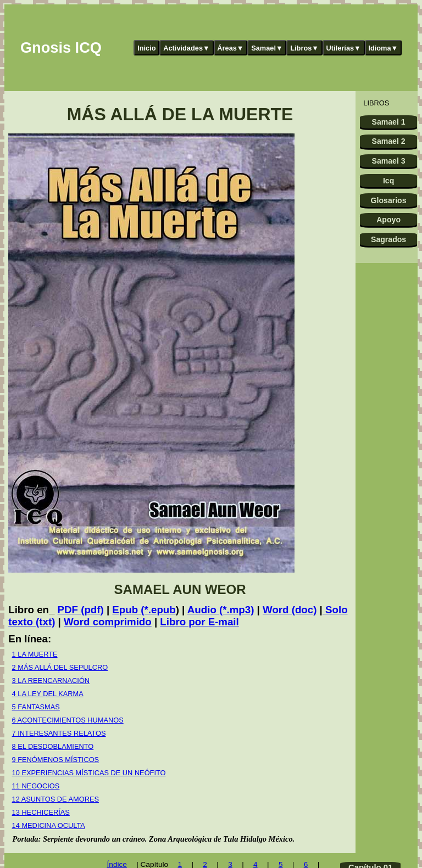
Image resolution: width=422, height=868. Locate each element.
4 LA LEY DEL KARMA (48, 694)
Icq (388, 181)
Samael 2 (389, 141)
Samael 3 (389, 161)
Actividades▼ (187, 48)
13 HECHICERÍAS (41, 812)
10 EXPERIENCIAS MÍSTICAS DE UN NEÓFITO (89, 773)
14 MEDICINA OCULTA (49, 825)
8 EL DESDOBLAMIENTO (53, 746)
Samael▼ (267, 48)
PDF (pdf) (81, 610)
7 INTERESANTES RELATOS (59, 733)
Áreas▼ (230, 48)
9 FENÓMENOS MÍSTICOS (56, 760)
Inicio (146, 48)
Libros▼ (304, 48)
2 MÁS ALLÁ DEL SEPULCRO (60, 667)
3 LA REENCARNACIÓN (51, 681)
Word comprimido (108, 622)
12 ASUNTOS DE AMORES (55, 799)
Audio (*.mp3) (221, 610)
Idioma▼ (383, 48)
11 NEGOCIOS (36, 786)
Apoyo (388, 220)
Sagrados (388, 239)
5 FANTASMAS (36, 707)
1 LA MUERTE (35, 654)
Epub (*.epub (144, 610)
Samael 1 (389, 122)
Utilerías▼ (344, 48)
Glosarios (389, 200)
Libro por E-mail (199, 622)
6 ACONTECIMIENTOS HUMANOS (68, 720)
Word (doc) (290, 610)
